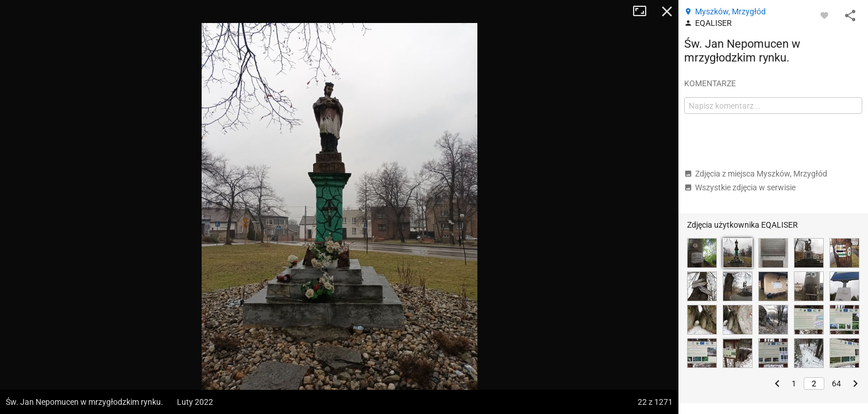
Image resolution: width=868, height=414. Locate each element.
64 (836, 384)
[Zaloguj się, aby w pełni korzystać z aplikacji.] (824, 15)
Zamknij (667, 11)
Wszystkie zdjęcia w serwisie (740, 187)
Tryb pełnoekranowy (644, 11)
